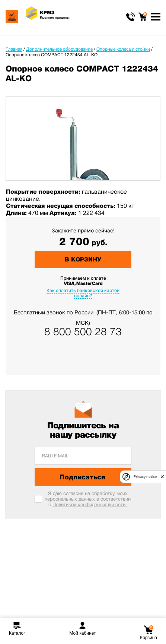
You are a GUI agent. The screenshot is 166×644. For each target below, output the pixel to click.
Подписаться (82, 477)
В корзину (83, 259)
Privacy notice (145, 477)
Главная (14, 49)
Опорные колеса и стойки (123, 49)
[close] (162, 477)
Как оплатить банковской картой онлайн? (83, 293)
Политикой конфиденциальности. (90, 505)
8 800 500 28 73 (83, 332)
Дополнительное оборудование (59, 49)
